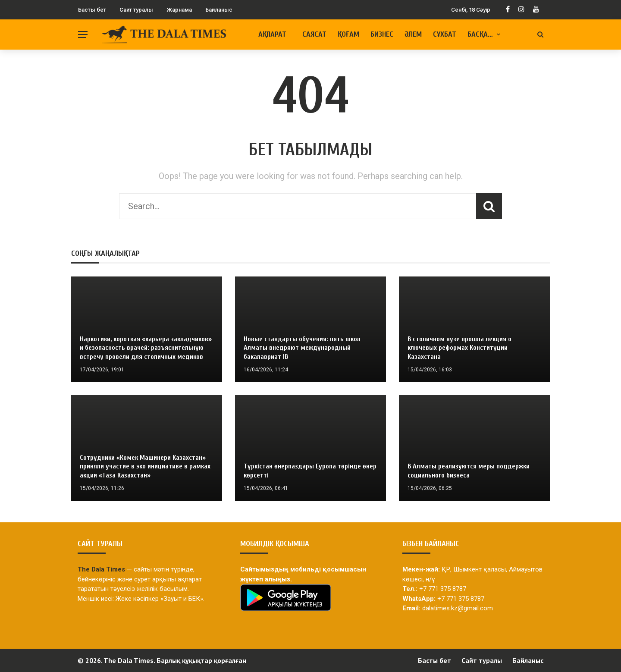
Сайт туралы (136, 10)
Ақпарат (272, 34)
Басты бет (92, 10)
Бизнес (382, 34)
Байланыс (219, 10)
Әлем (413, 34)
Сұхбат (445, 34)
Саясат (314, 34)
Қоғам (348, 34)
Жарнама (179, 10)
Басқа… (480, 34)
